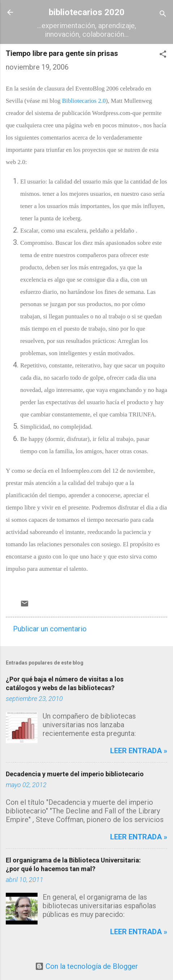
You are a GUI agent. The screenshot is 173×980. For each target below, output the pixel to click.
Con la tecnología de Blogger (86, 966)
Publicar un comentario (50, 629)
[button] (163, 55)
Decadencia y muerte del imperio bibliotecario (75, 774)
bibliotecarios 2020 (87, 12)
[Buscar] (163, 15)
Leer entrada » (139, 751)
